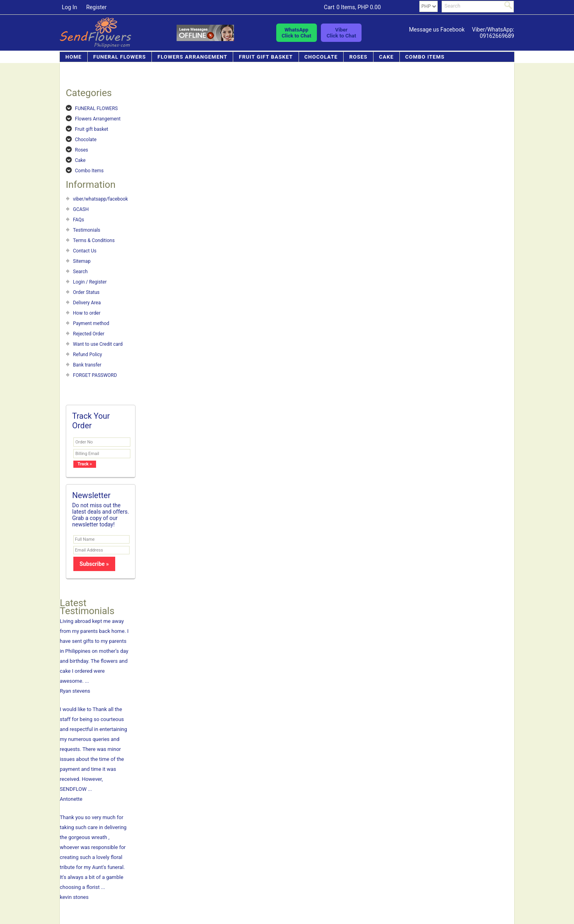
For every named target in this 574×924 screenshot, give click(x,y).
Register (96, 7)
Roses (358, 57)
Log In (69, 7)
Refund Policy (87, 355)
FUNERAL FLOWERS (120, 57)
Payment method (91, 323)
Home (74, 57)
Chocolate (321, 57)
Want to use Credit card (98, 344)
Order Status (86, 292)
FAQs (79, 220)
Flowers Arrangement (192, 57)
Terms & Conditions (94, 240)
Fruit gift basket (266, 57)
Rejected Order (89, 334)
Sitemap (82, 261)
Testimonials (87, 230)
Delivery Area (87, 303)
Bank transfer (87, 365)
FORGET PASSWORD (95, 375)
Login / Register (90, 282)
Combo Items (425, 57)
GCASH (81, 209)
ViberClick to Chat (341, 33)
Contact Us (85, 251)
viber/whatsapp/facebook (100, 199)
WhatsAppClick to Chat (297, 33)
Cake (386, 57)
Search (80, 272)
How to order (87, 313)
